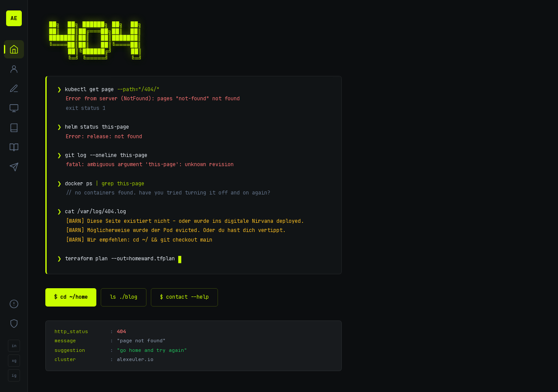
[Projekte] (14, 108)
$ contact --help (184, 297)
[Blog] (14, 128)
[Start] (14, 49)
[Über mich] (14, 69)
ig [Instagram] (14, 375)
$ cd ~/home (71, 297)
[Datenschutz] (14, 324)
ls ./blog (124, 297)
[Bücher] (14, 147)
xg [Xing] (14, 361)
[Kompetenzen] (14, 89)
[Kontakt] (14, 167)
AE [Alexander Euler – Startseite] (14, 18)
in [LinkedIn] (14, 346)
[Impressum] (14, 304)
